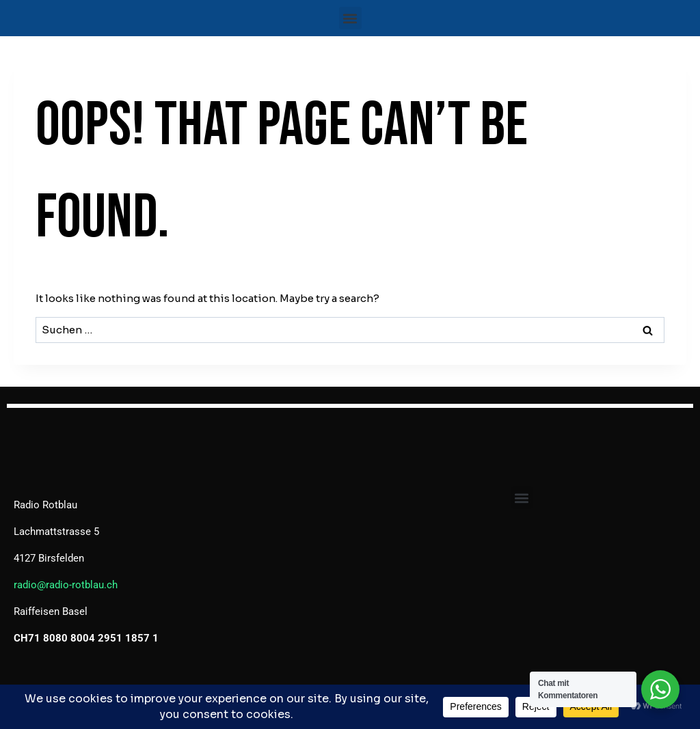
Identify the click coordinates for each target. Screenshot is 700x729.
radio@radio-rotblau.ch (66, 585)
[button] (350, 18)
